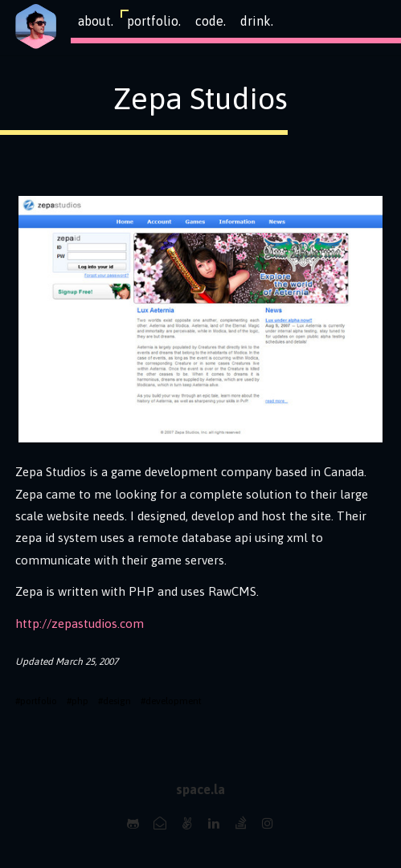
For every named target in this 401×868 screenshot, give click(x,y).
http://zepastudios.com (80, 623)
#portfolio (36, 701)
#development (171, 701)
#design (115, 701)
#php (78, 701)
